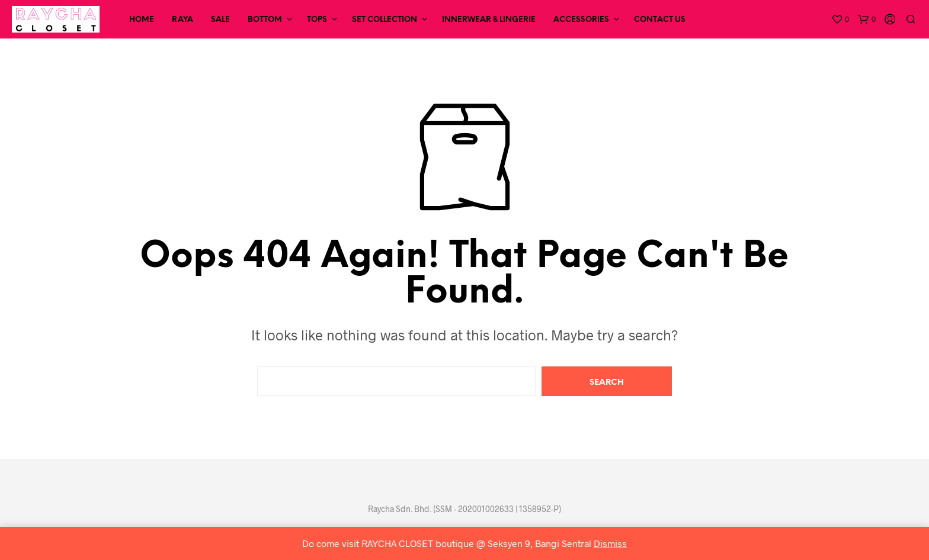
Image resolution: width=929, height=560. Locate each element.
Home (142, 20)
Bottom (265, 20)
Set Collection (385, 20)
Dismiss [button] (610, 543)
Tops (317, 20)
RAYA (182, 20)
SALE (220, 20)
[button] (840, 20)
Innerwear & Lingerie (489, 20)
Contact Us (660, 20)
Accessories (581, 20)
